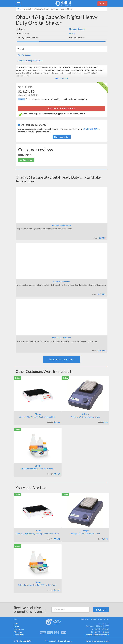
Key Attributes (24, 55)
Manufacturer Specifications (30, 60)
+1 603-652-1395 (91, 129)
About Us (18, 632)
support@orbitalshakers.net (60, 641)
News (16, 626)
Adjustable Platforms (61, 225)
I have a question (62, 137)
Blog (16, 623)
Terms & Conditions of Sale (98, 641)
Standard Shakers (77, 29)
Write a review (26, 160)
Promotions (19, 629)
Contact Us (19, 635)
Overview (22, 49)
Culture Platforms (62, 281)
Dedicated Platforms (61, 338)
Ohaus (72, 33)
